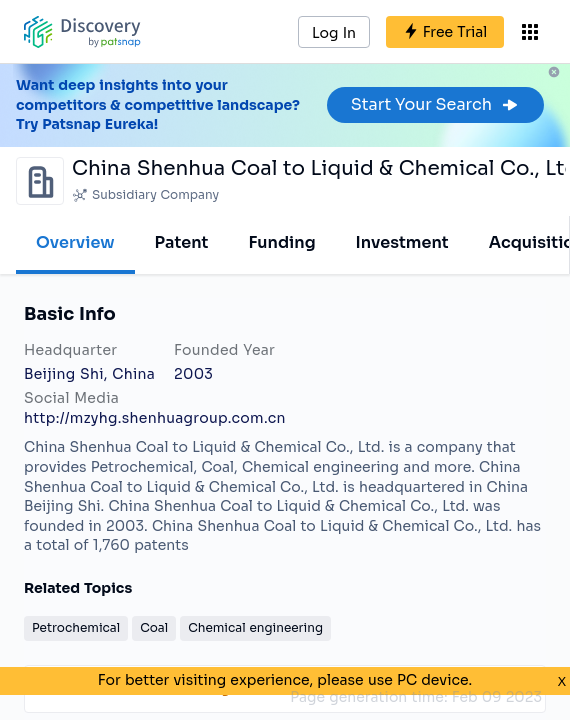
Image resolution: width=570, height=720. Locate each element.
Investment (402, 242)
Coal (154, 627)
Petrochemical (76, 627)
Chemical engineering (255, 627)
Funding (281, 242)
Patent (182, 242)
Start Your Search (435, 104)
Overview (75, 242)
